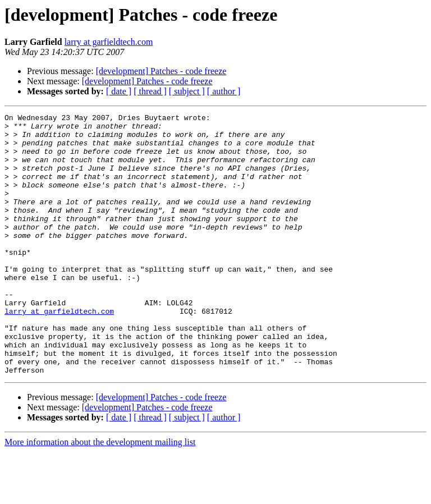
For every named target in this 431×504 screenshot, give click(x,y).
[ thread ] (150, 91)
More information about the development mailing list (100, 494)
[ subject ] (187, 91)
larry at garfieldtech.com (109, 42)
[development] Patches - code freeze (161, 71)
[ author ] (224, 91)
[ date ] (119, 91)
